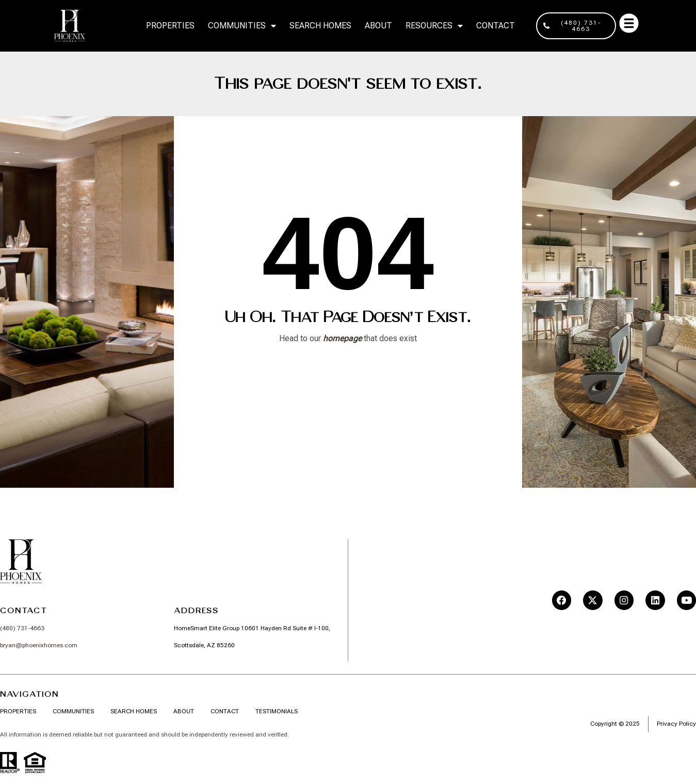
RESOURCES (434, 26)
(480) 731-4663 (22, 629)
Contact (496, 26)
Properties (170, 26)
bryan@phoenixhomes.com (39, 645)
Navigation (29, 694)
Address (196, 611)
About (378, 26)
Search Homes (320, 26)
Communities (242, 26)
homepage (342, 338)
